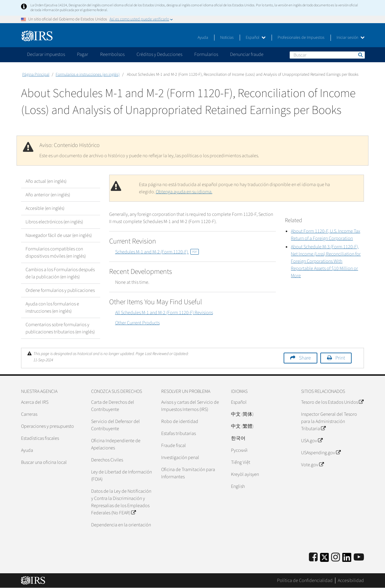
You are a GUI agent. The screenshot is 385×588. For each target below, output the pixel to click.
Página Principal (36, 75)
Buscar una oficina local (44, 462)
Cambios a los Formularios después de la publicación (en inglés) (60, 273)
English (238, 486)
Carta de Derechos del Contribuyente (113, 406)
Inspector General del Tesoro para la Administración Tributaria (329, 421)
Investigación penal (180, 458)
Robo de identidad (180, 421)
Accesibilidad (351, 580)
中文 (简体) (242, 414)
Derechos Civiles (107, 460)
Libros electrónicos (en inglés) (54, 222)
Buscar (360, 55)
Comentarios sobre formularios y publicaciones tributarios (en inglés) (60, 328)
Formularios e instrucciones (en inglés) (88, 75)
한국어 (238, 438)
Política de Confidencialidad (305, 580)
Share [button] (305, 358)
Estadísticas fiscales (40, 438)
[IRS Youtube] (359, 557)
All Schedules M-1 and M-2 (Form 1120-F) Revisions (164, 313)
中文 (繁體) (242, 426)
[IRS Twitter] (325, 559)
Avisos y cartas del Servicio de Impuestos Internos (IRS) (190, 406)
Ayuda (203, 38)
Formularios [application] (206, 54)
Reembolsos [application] (112, 54)
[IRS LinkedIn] (347, 559)
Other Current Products (137, 323)
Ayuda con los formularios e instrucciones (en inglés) (52, 308)
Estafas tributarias (179, 433)
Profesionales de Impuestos (301, 38)
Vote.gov (312, 465)
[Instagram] (336, 557)
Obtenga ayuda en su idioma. (184, 192)
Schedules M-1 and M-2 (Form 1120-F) (157, 252)
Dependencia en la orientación (121, 525)
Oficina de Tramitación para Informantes (188, 473)
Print (340, 358)
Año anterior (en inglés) (48, 195)
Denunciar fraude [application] (247, 54)
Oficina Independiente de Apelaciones (116, 444)
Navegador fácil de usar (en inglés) (59, 235)
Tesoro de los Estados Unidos (332, 402)
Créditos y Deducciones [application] (159, 54)
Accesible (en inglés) (45, 208)
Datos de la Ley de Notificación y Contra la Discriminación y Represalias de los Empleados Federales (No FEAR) (121, 502)
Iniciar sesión (351, 38)
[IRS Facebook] (313, 557)
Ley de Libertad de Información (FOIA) (122, 476)
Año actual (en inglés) (46, 181)
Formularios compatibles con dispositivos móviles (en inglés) (56, 253)
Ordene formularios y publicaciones (60, 290)
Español (256, 38)
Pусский (239, 450)
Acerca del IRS (35, 402)
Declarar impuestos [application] (46, 54)
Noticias (227, 38)
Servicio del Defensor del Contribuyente (115, 425)
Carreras (29, 414)
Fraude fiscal (174, 446)
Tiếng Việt (241, 462)
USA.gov (312, 441)
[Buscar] (327, 55)
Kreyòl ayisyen (245, 474)
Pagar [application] (83, 54)
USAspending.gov (321, 453)
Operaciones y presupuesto (48, 426)
